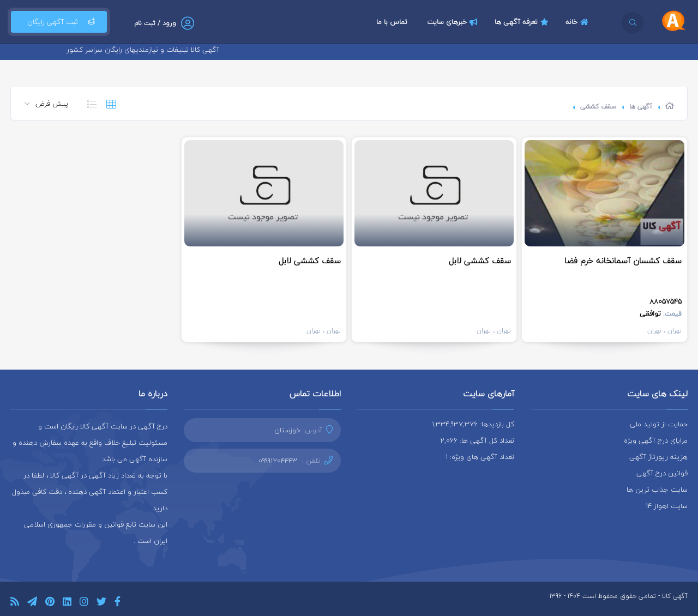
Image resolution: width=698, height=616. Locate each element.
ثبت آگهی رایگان (59, 22)
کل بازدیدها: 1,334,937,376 (473, 424)
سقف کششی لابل (480, 261)
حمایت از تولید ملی (659, 424)
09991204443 (278, 461)
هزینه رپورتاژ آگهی (658, 457)
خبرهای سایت (454, 22)
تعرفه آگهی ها (523, 22)
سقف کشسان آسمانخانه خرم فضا (623, 261)
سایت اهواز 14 (667, 506)
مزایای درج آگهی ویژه (656, 440)
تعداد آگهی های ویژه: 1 (480, 457)
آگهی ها (641, 107)
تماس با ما (392, 22)
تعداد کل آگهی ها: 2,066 (477, 440)
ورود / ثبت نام (155, 23)
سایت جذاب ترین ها (657, 490)
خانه (578, 22)
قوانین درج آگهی (662, 473)
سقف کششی (598, 107)
